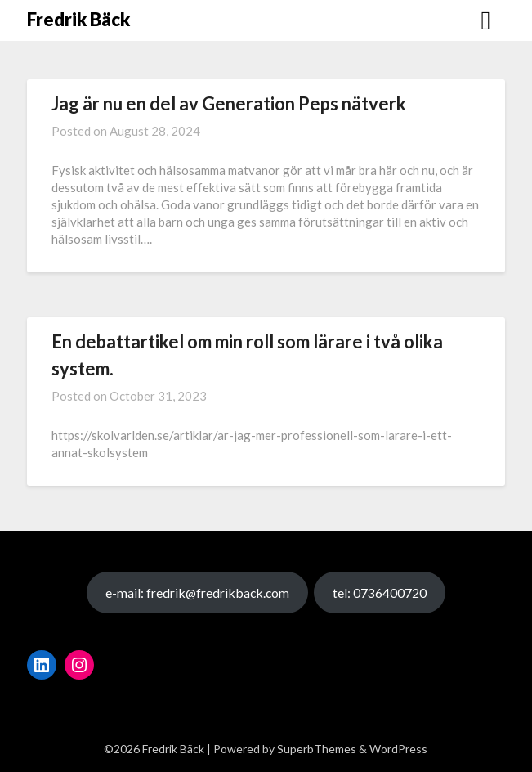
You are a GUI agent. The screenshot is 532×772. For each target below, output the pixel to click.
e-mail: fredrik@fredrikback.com (197, 592)
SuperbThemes (317, 749)
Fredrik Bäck (78, 19)
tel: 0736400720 (380, 592)
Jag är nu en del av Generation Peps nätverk (229, 103)
